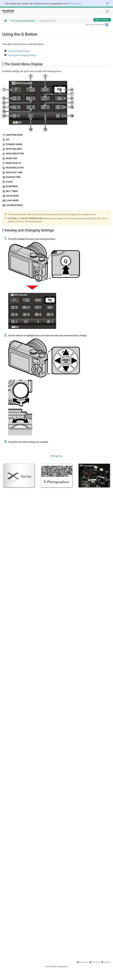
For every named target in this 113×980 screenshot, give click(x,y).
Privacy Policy (74, 4)
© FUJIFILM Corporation (56, 967)
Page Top (57, 456)
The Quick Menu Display (19, 51)
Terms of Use (96, 962)
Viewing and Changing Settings (22, 55)
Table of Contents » (102, 20)
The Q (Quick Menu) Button (23, 21)
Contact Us (107, 962)
